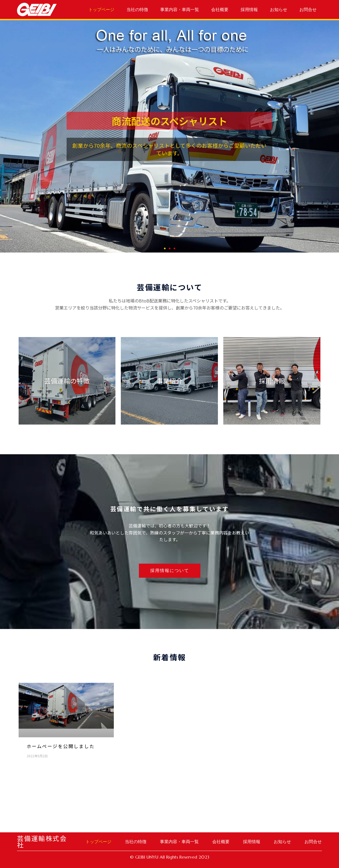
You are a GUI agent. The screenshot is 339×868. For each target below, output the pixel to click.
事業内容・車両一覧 (180, 9)
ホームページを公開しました (61, 746)
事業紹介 (169, 381)
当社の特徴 (137, 9)
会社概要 (220, 9)
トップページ (101, 9)
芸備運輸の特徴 (67, 381)
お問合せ (308, 9)
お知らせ (279, 9)
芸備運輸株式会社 (42, 841)
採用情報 (249, 9)
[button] (165, 248)
